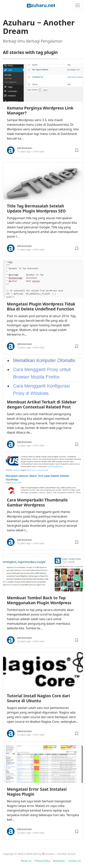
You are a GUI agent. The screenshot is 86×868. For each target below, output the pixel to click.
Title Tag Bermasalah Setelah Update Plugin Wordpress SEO (36, 208)
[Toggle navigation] (78, 5)
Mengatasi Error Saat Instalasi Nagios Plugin (37, 792)
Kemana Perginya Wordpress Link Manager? (40, 110)
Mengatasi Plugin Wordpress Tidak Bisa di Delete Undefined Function (41, 306)
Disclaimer (59, 861)
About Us (26, 861)
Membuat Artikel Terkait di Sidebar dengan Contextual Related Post (42, 404)
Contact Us (74, 861)
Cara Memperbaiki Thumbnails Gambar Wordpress (37, 502)
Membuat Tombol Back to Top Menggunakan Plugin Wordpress (39, 600)
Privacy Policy (42, 861)
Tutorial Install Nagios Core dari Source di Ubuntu (38, 698)
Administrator (25, 148)
